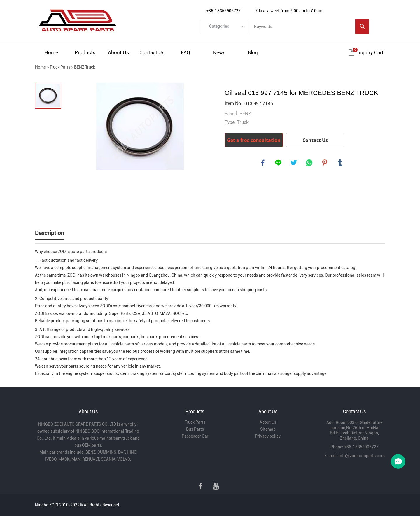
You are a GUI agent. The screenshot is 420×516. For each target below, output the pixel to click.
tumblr (340, 163)
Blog (253, 52)
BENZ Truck (85, 67)
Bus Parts (195, 429)
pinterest (325, 163)
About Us (118, 52)
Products (85, 52)
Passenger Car (195, 436)
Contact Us (152, 52)
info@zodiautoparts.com (362, 456)
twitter (294, 163)
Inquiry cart (370, 52)
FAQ (185, 52)
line (279, 163)
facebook (263, 163)
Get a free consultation (254, 140)
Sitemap (268, 429)
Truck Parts (60, 67)
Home (51, 52)
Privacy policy (268, 436)
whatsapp (309, 163)
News (219, 52)
